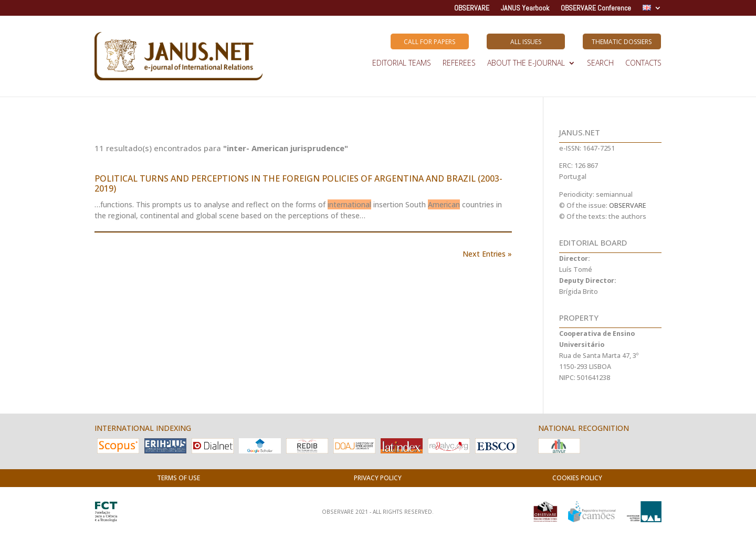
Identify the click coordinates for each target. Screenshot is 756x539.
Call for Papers (429, 42)
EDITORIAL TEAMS (402, 64)
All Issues (526, 42)
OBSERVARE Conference (596, 8)
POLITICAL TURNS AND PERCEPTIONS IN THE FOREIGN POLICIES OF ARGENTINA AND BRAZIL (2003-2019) (298, 183)
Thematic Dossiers (622, 42)
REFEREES (459, 64)
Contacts (643, 64)
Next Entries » (487, 254)
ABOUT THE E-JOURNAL (526, 64)
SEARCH (600, 64)
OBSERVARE (472, 8)
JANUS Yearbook (525, 8)
